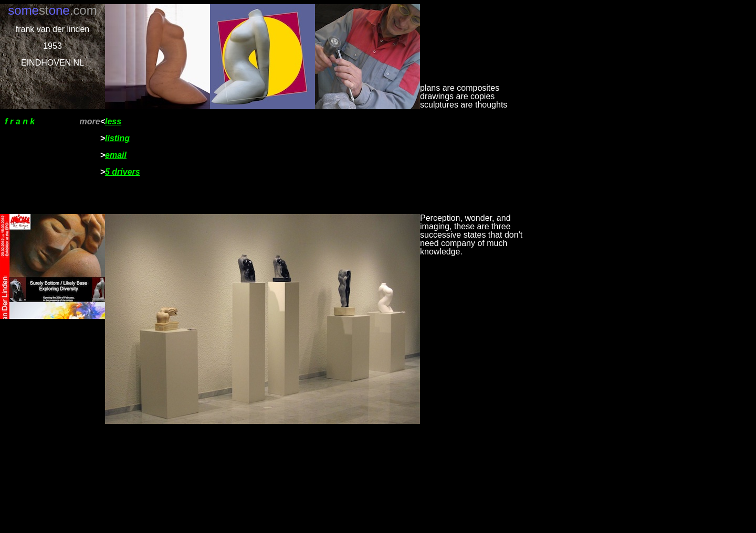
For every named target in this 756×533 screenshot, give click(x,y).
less (113, 121)
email (116, 155)
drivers (126, 172)
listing (117, 138)
